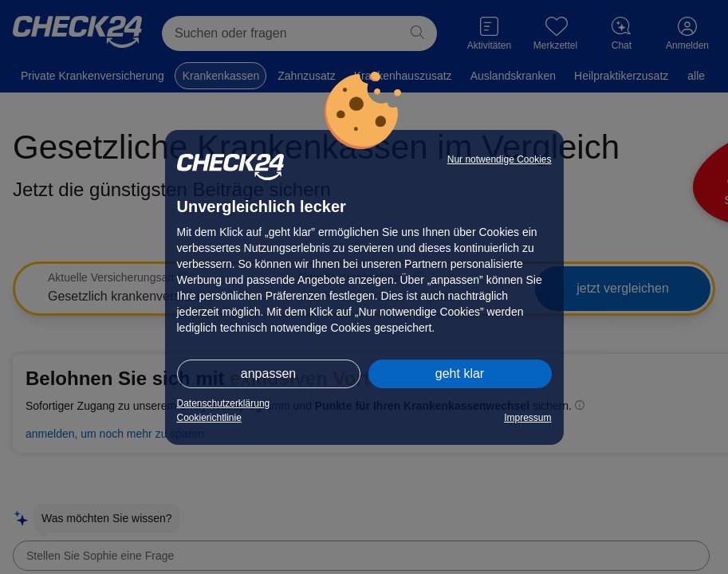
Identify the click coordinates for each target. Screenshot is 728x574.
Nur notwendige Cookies (500, 159)
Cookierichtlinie (209, 418)
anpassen (268, 373)
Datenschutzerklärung (224, 403)
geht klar (460, 373)
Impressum (527, 418)
